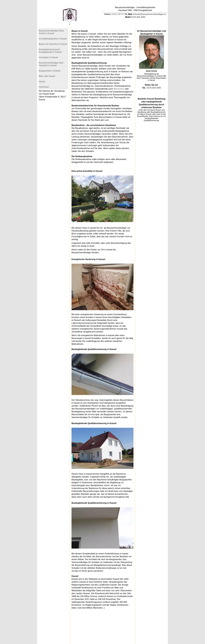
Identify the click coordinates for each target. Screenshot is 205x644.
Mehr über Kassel (47, 76)
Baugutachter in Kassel (49, 71)
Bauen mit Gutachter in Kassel (53, 44)
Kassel (42, 81)
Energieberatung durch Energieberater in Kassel (50, 51)
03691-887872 (118, 14)
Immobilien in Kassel (48, 57)
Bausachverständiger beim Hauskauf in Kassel (51, 64)
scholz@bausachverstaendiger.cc (150, 14)
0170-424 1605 (138, 17)
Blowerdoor (119, 89)
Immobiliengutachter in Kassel (53, 39)
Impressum (44, 87)
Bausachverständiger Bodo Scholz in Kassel (51, 32)
